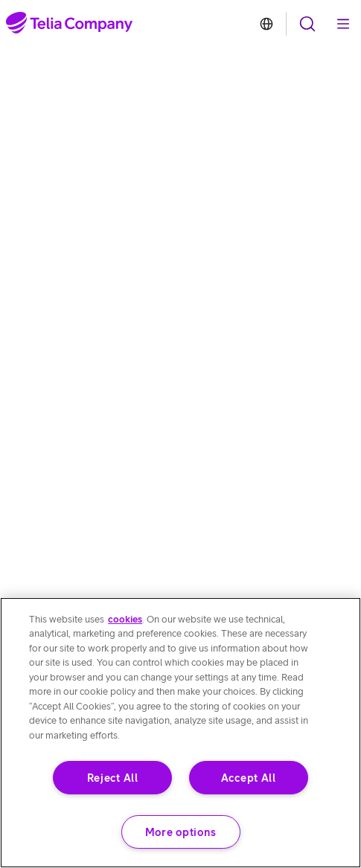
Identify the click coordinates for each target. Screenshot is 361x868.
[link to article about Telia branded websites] (266, 24)
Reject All (113, 778)
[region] (180, 733)
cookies (125, 619)
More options (181, 832)
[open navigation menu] (307, 24)
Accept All (249, 778)
